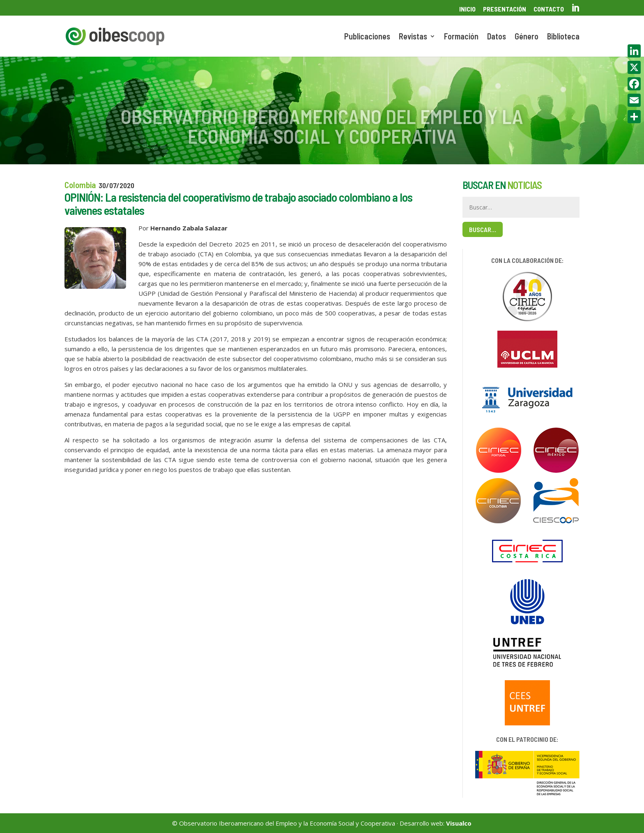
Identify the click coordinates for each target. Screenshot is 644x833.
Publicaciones (367, 37)
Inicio (467, 9)
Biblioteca (563, 37)
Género (527, 37)
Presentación (505, 9)
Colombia (80, 185)
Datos (497, 37)
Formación (461, 37)
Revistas (413, 37)
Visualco (459, 823)
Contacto (549, 9)
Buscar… (483, 229)
